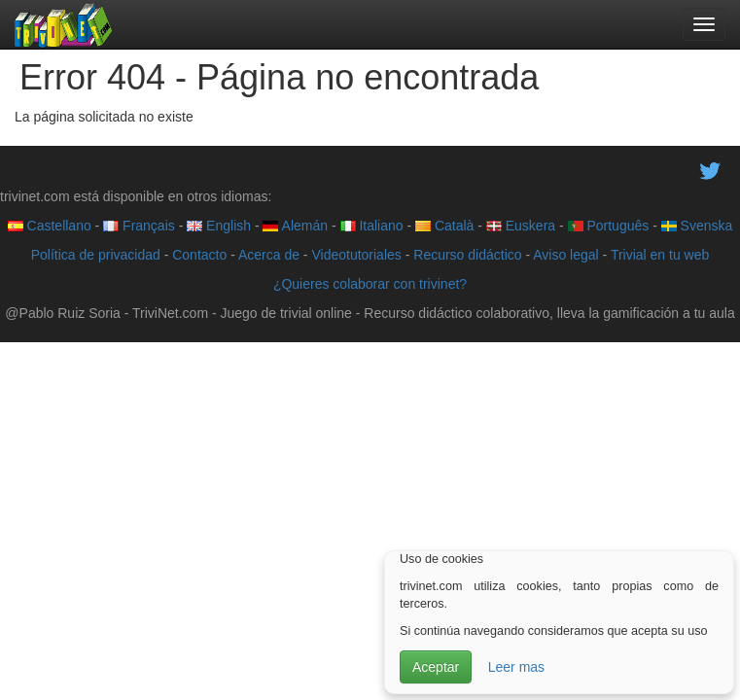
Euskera (521, 226)
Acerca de (269, 255)
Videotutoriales (356, 255)
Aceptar (436, 667)
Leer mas (516, 667)
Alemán (295, 226)
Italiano (372, 226)
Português (609, 226)
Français (139, 226)
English (219, 226)
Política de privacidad (96, 255)
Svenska (697, 226)
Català (444, 226)
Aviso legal (565, 255)
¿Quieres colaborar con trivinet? (370, 284)
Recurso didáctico (467, 255)
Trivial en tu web (660, 255)
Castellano (50, 226)
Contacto (199, 255)
